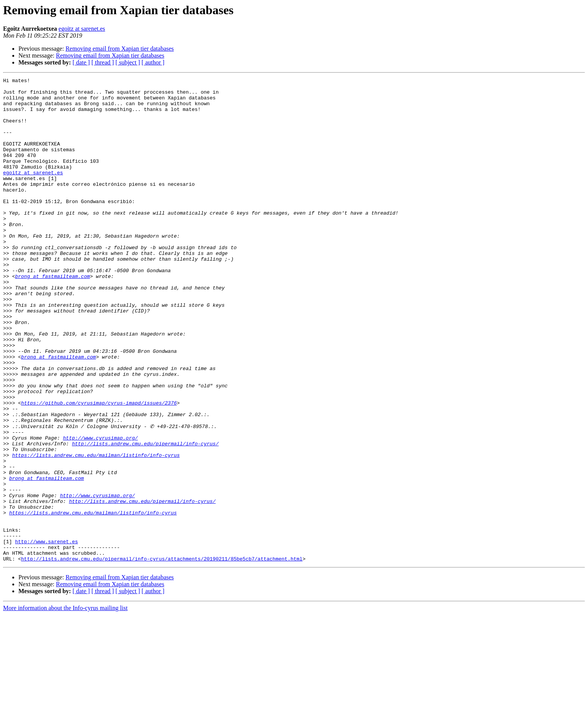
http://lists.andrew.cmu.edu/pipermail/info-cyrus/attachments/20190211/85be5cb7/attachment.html (162, 655)
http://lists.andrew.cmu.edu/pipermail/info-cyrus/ (145, 517)
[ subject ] (128, 62)
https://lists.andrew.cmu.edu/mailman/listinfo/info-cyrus (96, 531)
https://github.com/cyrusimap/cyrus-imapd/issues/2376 (99, 468)
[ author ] (153, 62)
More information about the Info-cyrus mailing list (65, 704)
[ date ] (81, 62)
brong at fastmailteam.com (52, 316)
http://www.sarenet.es (46, 634)
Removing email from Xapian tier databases (120, 49)
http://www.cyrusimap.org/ (100, 510)
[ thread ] (103, 62)
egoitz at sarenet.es (82, 29)
